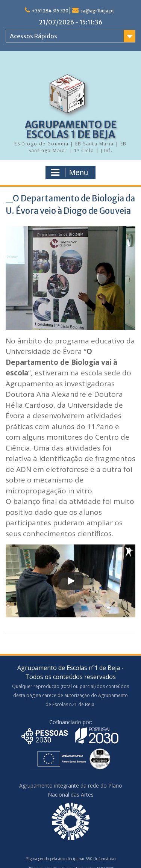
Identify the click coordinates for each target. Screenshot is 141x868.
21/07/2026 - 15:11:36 (71, 22)
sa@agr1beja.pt (97, 11)
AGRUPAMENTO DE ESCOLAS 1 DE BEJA (71, 129)
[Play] (71, 581)
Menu (70, 172)
